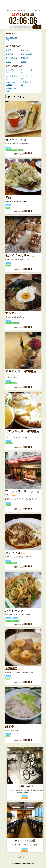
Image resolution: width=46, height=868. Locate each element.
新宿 (23, 62)
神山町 (24, 58)
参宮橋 (10, 54)
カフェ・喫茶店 (11, 150)
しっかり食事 (27, 71)
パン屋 (21, 150)
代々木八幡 (26, 54)
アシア (10, 313)
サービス (25, 798)
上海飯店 (11, 669)
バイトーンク (14, 611)
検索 (37, 27)
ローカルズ (23, 6)
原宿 (9, 50)
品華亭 (10, 726)
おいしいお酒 (27, 77)
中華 (8, 208)
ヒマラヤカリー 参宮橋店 (22, 431)
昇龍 (8, 198)
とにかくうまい (12, 71)
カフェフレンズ (16, 140)
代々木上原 (12, 58)
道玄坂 (25, 796)
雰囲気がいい (27, 83)
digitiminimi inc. (20, 863)
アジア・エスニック (12, 323)
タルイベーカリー (17, 256)
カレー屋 (9, 443)
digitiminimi (25, 786)
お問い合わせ (23, 857)
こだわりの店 (12, 77)
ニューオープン (12, 39)
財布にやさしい (12, 90)
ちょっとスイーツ (12, 83)
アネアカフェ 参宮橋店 (21, 371)
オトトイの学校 (25, 841)
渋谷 (9, 62)
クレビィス (13, 553)
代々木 (24, 50)
